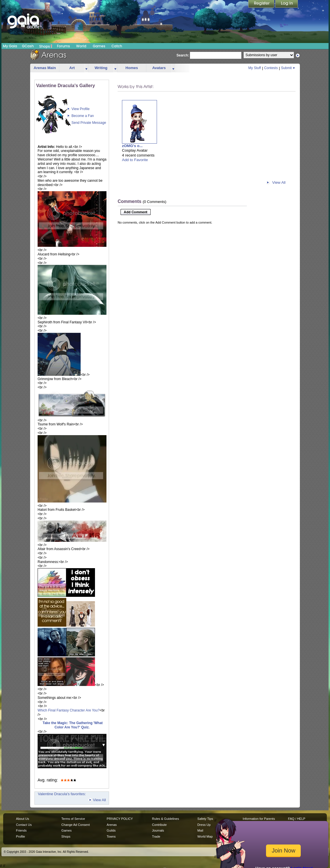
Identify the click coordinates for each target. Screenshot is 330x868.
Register (262, 4)
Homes (132, 68)
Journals (158, 830)
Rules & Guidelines (166, 819)
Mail (200, 830)
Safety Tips (205, 819)
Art (72, 68)
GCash (28, 46)
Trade (156, 836)
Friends (21, 830)
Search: (183, 55)
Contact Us (24, 825)
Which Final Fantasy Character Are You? (69, 710)
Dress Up (204, 825)
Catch (117, 46)
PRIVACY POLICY (120, 819)
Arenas (112, 825)
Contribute (159, 825)
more (86, 68)
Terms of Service (73, 819)
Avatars (159, 68)
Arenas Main (45, 68)
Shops (46, 46)
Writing (101, 68)
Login (287, 4)
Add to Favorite (135, 160)
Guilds (111, 830)
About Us (23, 819)
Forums (63, 46)
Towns (111, 836)
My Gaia (10, 46)
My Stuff (255, 68)
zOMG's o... (132, 146)
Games (99, 46)
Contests (271, 68)
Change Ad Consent (76, 825)
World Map (205, 836)
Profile (21, 836)
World (81, 46)
